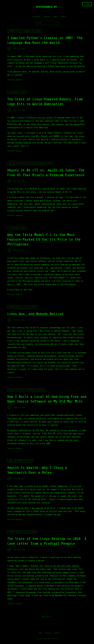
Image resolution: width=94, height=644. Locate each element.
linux (24, 95)
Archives (36, 16)
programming (27, 31)
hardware (31, 392)
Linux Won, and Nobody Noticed (35, 316)
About (64, 16)
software (38, 31)
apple (10, 166)
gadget (16, 95)
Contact (57, 633)
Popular (47, 16)
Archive (48, 633)
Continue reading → (15, 80)
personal (29, 463)
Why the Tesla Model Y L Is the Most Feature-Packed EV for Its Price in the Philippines (44, 242)
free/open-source (14, 31)
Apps (56, 16)
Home (40, 633)
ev (9, 230)
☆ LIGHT (87, 4)
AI (9, 95)
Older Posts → (47, 617)
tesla (24, 230)
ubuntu (49, 166)
